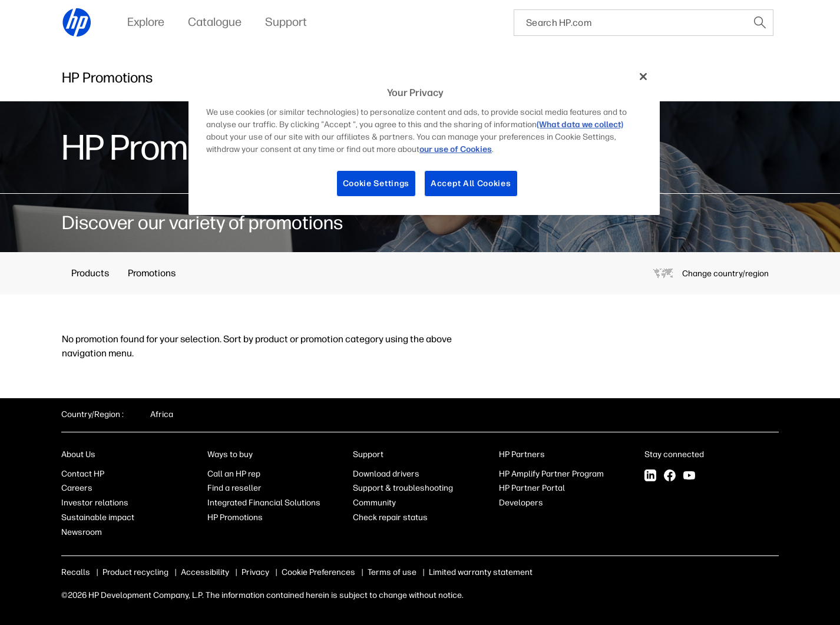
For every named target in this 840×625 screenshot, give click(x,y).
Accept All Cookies (471, 183)
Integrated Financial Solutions (264, 503)
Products (90, 273)
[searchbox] (631, 23)
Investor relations (95, 503)
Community (374, 503)
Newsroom (82, 532)
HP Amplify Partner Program (551, 474)
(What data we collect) (580, 125)
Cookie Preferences (318, 572)
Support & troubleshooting (403, 488)
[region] (424, 139)
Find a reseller (234, 488)
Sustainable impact (98, 517)
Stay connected (674, 454)
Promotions (152, 273)
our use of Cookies (456, 149)
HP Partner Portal (532, 488)
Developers (521, 503)
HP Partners (522, 454)
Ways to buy (230, 454)
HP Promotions (235, 517)
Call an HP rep (234, 474)
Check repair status (390, 517)
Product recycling (135, 572)
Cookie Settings (376, 183)
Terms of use (392, 572)
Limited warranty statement (481, 572)
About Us (78, 454)
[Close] (643, 77)
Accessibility (205, 572)
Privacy (255, 572)
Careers (77, 488)
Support (368, 454)
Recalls (76, 572)
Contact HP (83, 474)
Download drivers (386, 474)
